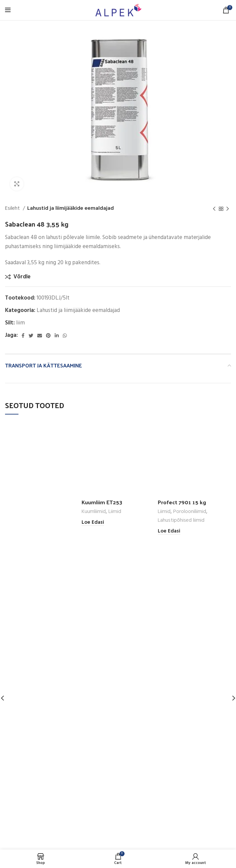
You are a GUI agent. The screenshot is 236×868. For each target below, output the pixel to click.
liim (20, 323)
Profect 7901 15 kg (182, 502)
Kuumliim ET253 (103, 502)
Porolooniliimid (190, 512)
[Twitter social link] (31, 336)
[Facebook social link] (23, 336)
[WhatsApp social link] (65, 336)
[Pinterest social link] (48, 336)
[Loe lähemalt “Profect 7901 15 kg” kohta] (169, 531)
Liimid (115, 512)
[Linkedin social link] (57, 336)
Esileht (13, 209)
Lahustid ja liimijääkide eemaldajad (70, 209)
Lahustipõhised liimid (181, 521)
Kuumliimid (94, 512)
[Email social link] (40, 336)
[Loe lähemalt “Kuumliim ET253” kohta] (93, 523)
